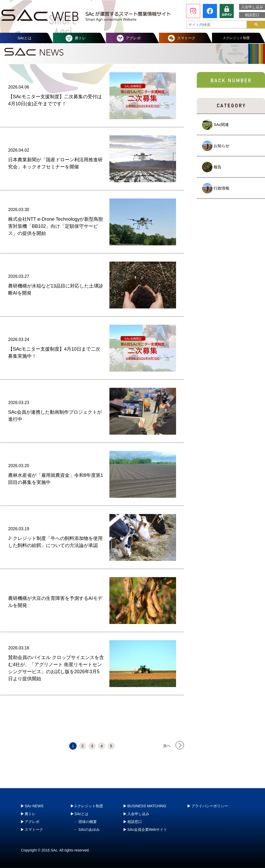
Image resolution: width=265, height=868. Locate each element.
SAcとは (25, 38)
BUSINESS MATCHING (147, 806)
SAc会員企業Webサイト (147, 830)
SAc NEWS (34, 806)
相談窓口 (252, 15)
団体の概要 (88, 822)
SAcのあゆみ (89, 830)
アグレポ (133, 38)
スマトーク (186, 38)
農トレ (80, 38)
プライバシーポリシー (210, 806)
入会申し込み (252, 7)
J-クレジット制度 (237, 38)
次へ (167, 745)
